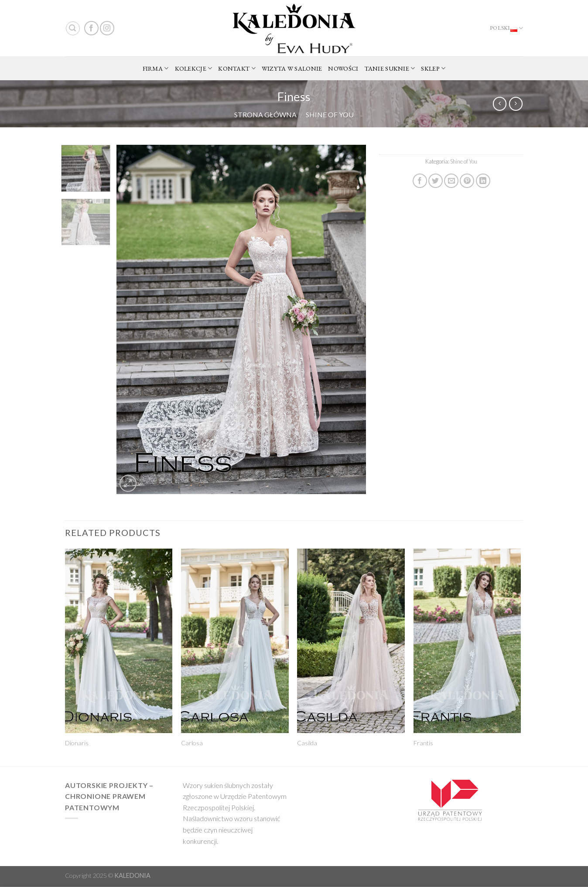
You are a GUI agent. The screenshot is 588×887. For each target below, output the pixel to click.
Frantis (423, 743)
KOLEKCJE (194, 68)
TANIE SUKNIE (390, 68)
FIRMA (156, 68)
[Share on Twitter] (436, 181)
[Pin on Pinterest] (467, 181)
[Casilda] (351, 641)
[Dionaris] (119, 641)
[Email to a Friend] (451, 181)
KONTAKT (237, 68)
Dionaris (77, 743)
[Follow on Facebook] (91, 28)
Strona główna (265, 114)
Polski (506, 28)
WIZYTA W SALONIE (292, 68)
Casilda (307, 743)
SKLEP (433, 68)
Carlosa (192, 743)
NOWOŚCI (343, 68)
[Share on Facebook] (420, 181)
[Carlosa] (235, 641)
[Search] (73, 28)
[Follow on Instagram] (107, 28)
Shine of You (330, 114)
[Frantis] (467, 641)
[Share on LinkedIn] (483, 181)
